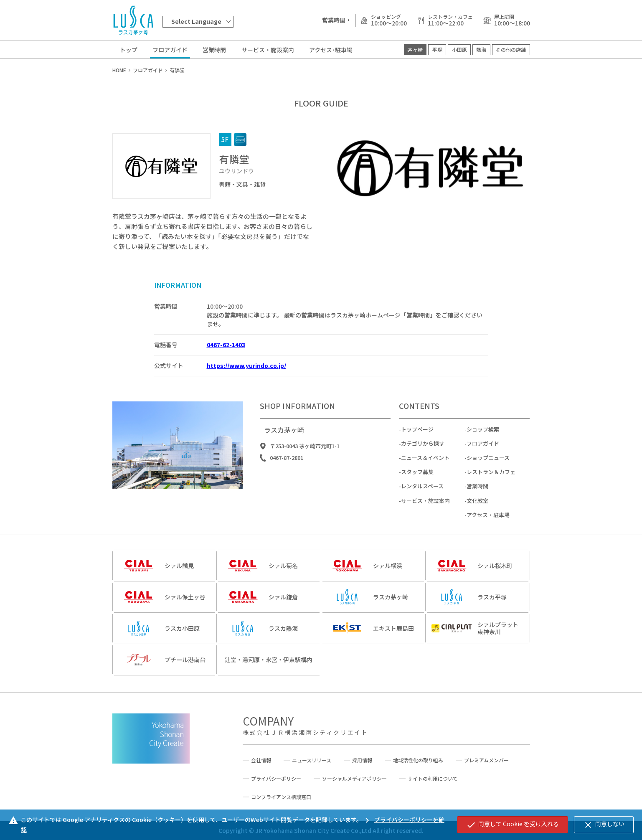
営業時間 (214, 50)
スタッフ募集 (417, 479)
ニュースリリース (312, 760)
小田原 (459, 49)
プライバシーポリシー (276, 779)
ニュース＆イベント (425, 465)
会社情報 (261, 760)
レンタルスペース (422, 493)
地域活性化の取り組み (418, 760)
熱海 (481, 49)
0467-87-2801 (287, 465)
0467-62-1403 (226, 345)
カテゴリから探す (423, 450)
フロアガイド (170, 50)
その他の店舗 (511, 49)
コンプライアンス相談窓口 (281, 797)
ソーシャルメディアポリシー (354, 779)
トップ (129, 50)
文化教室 (477, 507)
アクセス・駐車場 (488, 522)
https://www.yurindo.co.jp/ (246, 365)
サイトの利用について (433, 779)
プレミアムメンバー (486, 760)
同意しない (604, 825)
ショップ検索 (483, 436)
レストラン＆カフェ (491, 479)
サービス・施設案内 (268, 50)
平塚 (437, 49)
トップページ (417, 436)
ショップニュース (488, 465)
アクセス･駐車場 (331, 50)
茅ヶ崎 (415, 49)
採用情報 (362, 760)
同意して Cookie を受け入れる (513, 825)
